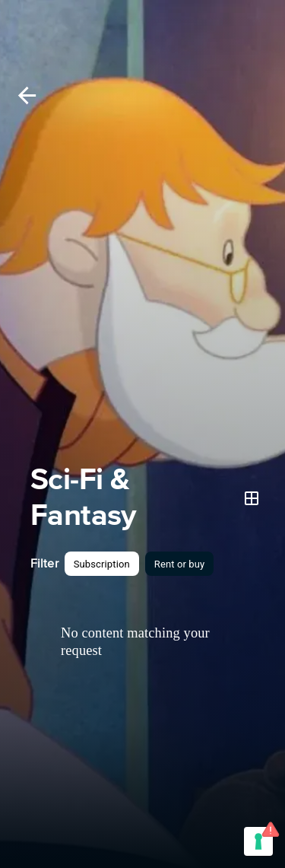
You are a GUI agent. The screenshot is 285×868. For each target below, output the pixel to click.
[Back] (27, 95)
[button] (102, 564)
